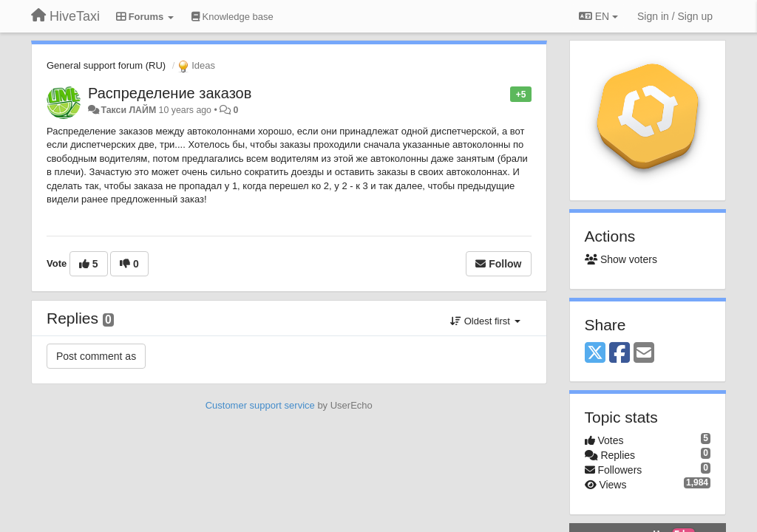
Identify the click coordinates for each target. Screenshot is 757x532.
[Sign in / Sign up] (675, 16)
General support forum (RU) (106, 65)
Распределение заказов (170, 93)
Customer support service (260, 405)
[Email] (644, 354)
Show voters (621, 259)
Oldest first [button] (485, 321)
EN (598, 16)
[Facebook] (619, 354)
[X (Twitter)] (595, 354)
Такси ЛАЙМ (128, 110)
